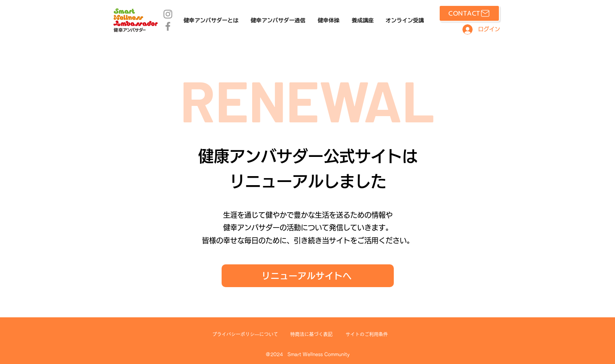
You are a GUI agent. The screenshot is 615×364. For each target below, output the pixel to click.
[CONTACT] (469, 13)
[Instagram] (168, 14)
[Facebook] (168, 26)
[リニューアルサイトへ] (308, 276)
